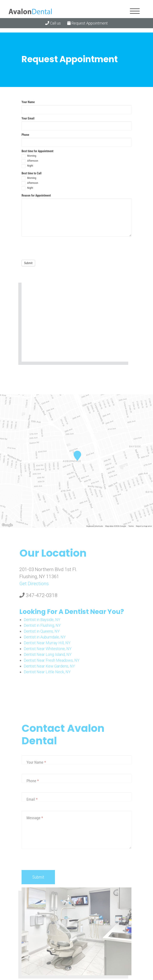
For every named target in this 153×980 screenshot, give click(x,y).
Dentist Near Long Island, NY (48, 654)
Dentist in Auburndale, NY (45, 637)
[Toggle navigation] (135, 11)
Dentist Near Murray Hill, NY (47, 643)
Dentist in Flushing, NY (42, 625)
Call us (53, 23)
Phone (25, 135)
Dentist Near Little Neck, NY (47, 672)
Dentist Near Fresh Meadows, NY (52, 660)
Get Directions (34, 584)
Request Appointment (88, 23)
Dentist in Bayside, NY (42, 620)
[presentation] (54, 247)
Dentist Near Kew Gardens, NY (49, 666)
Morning (29, 156)
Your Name (28, 102)
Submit (28, 263)
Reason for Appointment (36, 195)
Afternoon (30, 161)
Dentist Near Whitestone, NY (48, 649)
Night (27, 166)
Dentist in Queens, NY (42, 631)
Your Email (28, 118)
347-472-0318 (38, 595)
